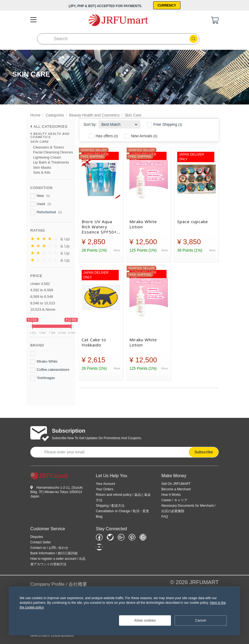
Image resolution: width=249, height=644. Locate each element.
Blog (99, 517)
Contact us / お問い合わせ (49, 548)
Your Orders (105, 489)
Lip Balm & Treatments (51, 162)
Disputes (37, 537)
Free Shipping (165, 125)
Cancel (201, 620)
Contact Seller (41, 542)
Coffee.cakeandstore (50, 370)
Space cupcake (193, 222)
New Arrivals (141, 136)
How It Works (171, 495)
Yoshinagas (43, 378)
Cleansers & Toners (48, 147)
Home (35, 115)
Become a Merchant (176, 489)
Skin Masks (42, 167)
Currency (167, 5)
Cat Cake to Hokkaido (94, 342)
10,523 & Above (43, 309)
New (40, 196)
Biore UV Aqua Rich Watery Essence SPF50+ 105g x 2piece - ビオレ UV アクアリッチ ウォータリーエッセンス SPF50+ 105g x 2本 (100, 227)
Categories (55, 115)
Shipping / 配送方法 (110, 506)
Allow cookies (145, 620)
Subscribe (204, 452)
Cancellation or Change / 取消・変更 (122, 511)
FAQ (165, 517)
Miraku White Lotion (143, 224)
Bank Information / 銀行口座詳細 (54, 553)
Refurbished (46, 212)
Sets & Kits (42, 172)
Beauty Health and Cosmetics (94, 115)
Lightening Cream (47, 157)
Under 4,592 (40, 284)
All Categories (51, 126)
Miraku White (44, 362)
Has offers (103, 136)
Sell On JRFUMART (176, 484)
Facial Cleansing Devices (53, 152)
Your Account (105, 484)
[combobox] (119, 123)
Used (41, 204)
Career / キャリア (174, 500)
